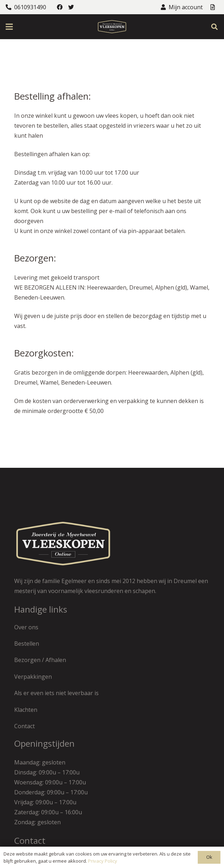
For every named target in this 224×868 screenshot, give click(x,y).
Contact (24, 726)
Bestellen (27, 644)
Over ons (26, 627)
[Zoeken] (214, 27)
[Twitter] (71, 7)
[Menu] (9, 27)
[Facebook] (60, 7)
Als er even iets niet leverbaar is (56, 693)
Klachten (26, 710)
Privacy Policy (103, 861)
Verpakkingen (33, 677)
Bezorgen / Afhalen (40, 660)
